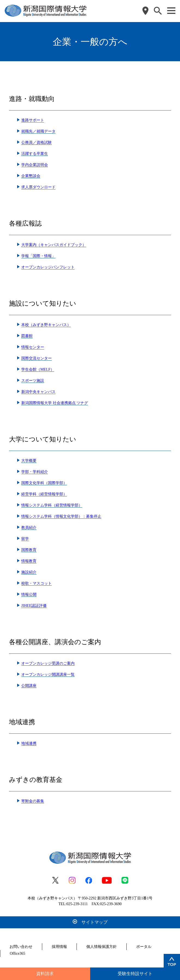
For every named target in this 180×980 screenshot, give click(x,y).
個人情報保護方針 (102, 947)
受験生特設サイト (135, 974)
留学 (25, 539)
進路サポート (33, 120)
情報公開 (29, 595)
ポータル (144, 947)
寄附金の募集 (33, 801)
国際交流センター (36, 358)
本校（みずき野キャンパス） (46, 325)
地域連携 (29, 743)
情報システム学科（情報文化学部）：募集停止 (61, 516)
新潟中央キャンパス (38, 392)
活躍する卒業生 (35, 154)
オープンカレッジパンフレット (48, 267)
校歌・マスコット (36, 583)
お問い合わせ (21, 947)
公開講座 (29, 686)
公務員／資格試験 (36, 142)
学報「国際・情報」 (38, 256)
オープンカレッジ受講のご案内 (48, 663)
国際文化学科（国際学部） (44, 483)
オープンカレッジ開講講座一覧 (48, 675)
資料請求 (45, 974)
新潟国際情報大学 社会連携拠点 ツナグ (55, 403)
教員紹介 (29, 528)
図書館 (27, 336)
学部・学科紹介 (35, 472)
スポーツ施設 (33, 381)
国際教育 (29, 550)
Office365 (18, 953)
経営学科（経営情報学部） (44, 494)
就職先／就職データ (38, 131)
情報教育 (29, 561)
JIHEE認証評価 (34, 606)
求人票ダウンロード (38, 187)
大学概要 (29, 461)
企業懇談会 (31, 176)
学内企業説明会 (35, 165)
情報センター (33, 347)
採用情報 (59, 947)
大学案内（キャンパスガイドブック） (54, 245)
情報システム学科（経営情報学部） (52, 505)
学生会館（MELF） (38, 369)
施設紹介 (29, 572)
